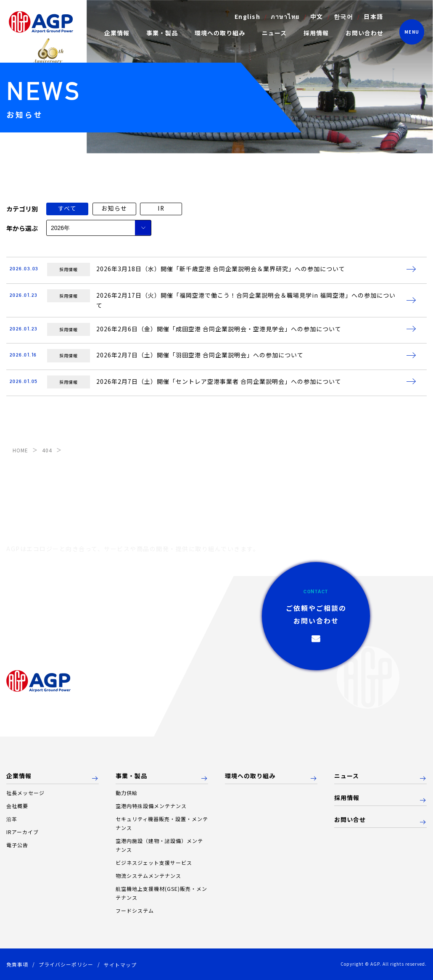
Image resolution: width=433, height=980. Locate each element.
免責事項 (17, 964)
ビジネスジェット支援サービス (154, 862)
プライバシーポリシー (66, 964)
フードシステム (135, 910)
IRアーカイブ (22, 832)
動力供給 (127, 793)
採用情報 (316, 33)
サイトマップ (120, 965)
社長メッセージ (25, 793)
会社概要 (17, 806)
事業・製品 (131, 776)
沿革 (12, 819)
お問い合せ (350, 820)
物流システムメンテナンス (148, 876)
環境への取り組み (219, 33)
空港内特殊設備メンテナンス (151, 806)
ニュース (274, 33)
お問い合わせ (364, 33)
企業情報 (19, 776)
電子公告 (17, 845)
